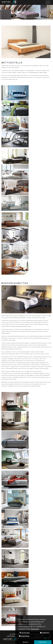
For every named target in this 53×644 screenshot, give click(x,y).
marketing (24, 636)
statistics (45, 633)
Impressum (11, 636)
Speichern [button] (43, 642)
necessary (25, 633)
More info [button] (35, 629)
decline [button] (26, 642)
